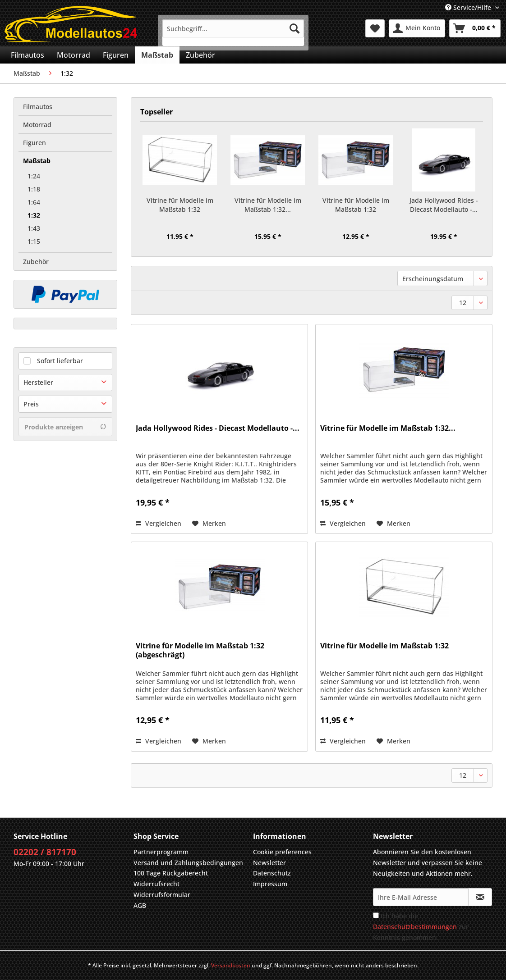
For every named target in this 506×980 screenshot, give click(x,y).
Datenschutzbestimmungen (415, 927)
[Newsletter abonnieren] (480, 897)
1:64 (34, 202)
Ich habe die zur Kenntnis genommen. (421, 927)
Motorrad (37, 125)
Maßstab (37, 161)
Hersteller (38, 382)
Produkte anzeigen (65, 427)
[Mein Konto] (417, 28)
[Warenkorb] (475, 28)
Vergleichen (159, 523)
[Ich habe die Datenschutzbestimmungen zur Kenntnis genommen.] (376, 915)
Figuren (34, 143)
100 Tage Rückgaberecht (171, 873)
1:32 (34, 215)
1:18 (34, 189)
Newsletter (269, 863)
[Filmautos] (28, 55)
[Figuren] (116, 55)
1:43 (34, 228)
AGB (140, 905)
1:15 (34, 241)
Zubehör (36, 262)
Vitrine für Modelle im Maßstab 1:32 (180, 205)
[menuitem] (233, 33)
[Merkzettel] (375, 28)
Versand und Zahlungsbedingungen (188, 863)
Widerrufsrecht (156, 884)
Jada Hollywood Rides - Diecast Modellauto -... (444, 205)
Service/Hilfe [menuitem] (469, 7)
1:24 (34, 176)
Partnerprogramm (161, 852)
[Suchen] (294, 28)
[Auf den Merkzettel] (209, 524)
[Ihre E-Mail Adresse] (421, 897)
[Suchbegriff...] (233, 28)
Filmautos (38, 107)
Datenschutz (272, 873)
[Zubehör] (200, 55)
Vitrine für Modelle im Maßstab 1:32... (268, 205)
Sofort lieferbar (60, 361)
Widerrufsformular (162, 895)
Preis (31, 404)
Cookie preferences (282, 852)
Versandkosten (231, 965)
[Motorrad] (74, 55)
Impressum (270, 884)
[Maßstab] (157, 55)
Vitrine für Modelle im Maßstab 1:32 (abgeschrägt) (356, 205)
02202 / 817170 (45, 852)
